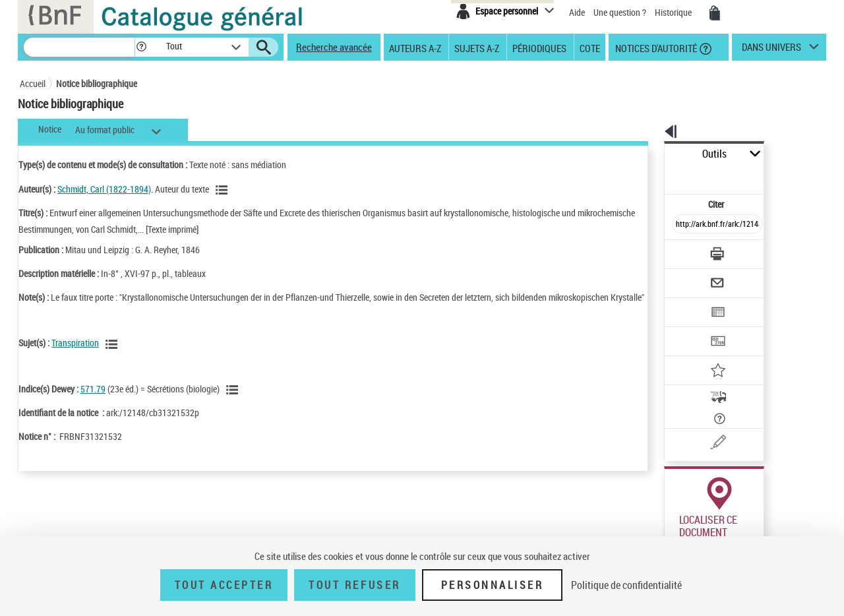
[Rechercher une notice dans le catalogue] (79, 47)
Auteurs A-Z (415, 47)
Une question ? (621, 12)
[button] (141, 47)
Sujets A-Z (477, 47)
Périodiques (539, 47)
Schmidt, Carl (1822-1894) (104, 189)
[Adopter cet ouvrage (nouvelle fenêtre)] (686, 353)
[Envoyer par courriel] (680, 250)
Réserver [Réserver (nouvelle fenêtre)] (675, 516)
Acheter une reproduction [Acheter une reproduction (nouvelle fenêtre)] (766, 516)
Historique (674, 12)
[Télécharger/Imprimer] (683, 224)
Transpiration (75, 356)
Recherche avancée (334, 47)
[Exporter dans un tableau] (690, 276)
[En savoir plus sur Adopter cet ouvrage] (767, 352)
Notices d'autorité (655, 47)
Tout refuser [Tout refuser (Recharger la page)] (354, 585)
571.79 (93, 402)
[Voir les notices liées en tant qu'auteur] (224, 190)
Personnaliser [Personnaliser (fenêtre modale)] (493, 585)
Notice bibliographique (97, 83)
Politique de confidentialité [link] (626, 585)
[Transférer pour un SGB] (686, 301)
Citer (660, 174)
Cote (590, 47)
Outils (650, 154)
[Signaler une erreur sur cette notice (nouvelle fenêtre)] (706, 379)
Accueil (33, 83)
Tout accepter (224, 585)
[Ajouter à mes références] (688, 327)
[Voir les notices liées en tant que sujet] (113, 357)
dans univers (771, 50)
